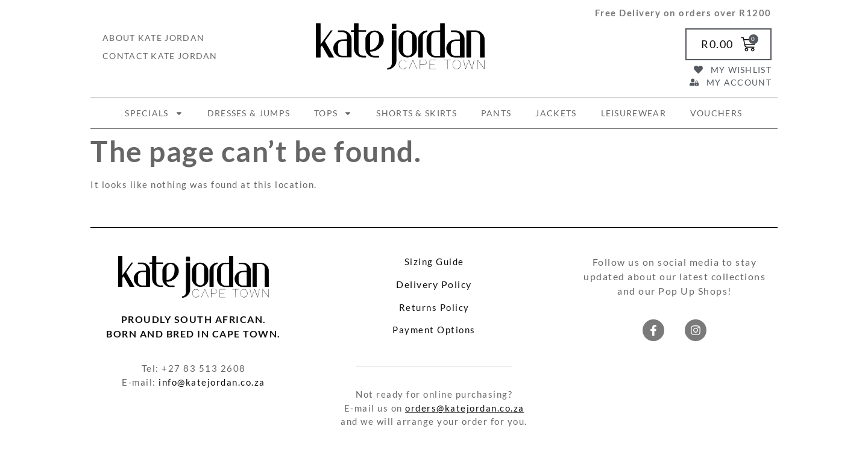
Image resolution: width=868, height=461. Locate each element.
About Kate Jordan (153, 38)
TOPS (333, 113)
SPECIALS (154, 113)
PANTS (496, 113)
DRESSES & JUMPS (249, 113)
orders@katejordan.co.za (465, 408)
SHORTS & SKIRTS (417, 113)
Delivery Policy (434, 284)
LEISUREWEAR (634, 113)
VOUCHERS (716, 113)
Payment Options (434, 330)
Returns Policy (434, 307)
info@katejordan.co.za (212, 382)
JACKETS (556, 113)
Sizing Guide (434, 262)
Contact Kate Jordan (160, 56)
